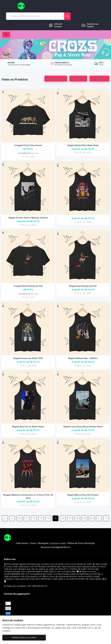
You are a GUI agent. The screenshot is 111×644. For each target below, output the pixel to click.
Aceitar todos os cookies (20, 637)
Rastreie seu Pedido (90, 15)
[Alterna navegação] (6, 24)
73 (41, 508)
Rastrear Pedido (58, 533)
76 (63, 508)
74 (48, 508)
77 (70, 508)
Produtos (77, 68)
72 (34, 508)
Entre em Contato (56, 15)
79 (84, 508)
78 (77, 508)
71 (27, 508)
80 (92, 508)
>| (106, 508)
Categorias (99, 68)
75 (55, 508)
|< (5, 508)
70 (19, 508)
